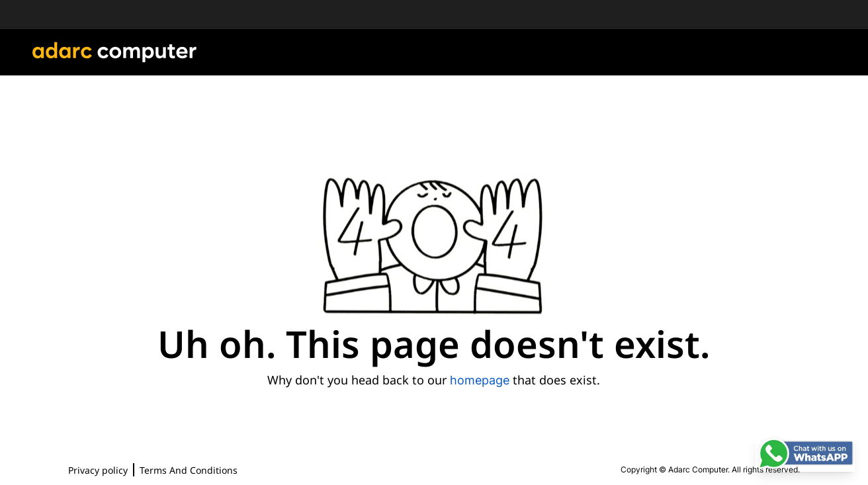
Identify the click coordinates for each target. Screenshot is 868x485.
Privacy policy (98, 470)
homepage (480, 380)
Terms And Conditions (189, 470)
